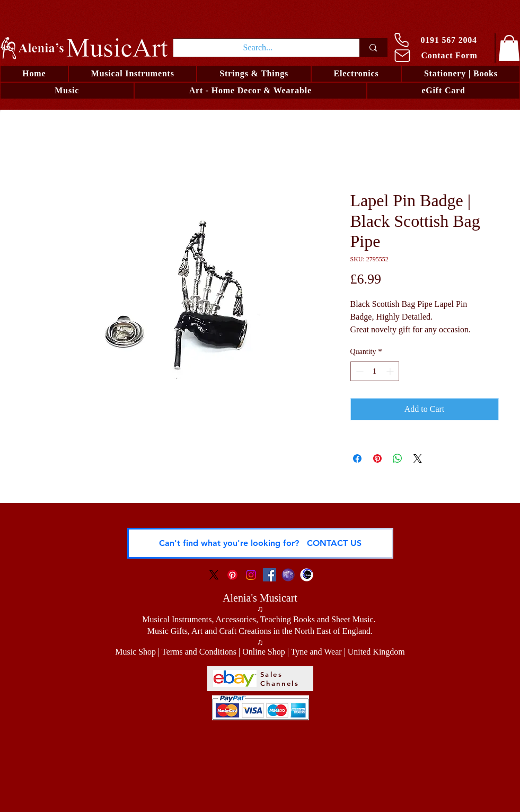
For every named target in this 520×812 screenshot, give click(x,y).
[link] (509, 48)
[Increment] (391, 371)
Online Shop (263, 652)
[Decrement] (359, 371)
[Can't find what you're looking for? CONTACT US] (260, 543)
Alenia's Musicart (260, 598)
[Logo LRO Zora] (288, 575)
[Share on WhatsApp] (398, 458)
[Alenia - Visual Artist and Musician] (307, 575)
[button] (254, 74)
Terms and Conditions (199, 652)
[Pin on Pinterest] (377, 458)
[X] (214, 575)
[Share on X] (418, 458)
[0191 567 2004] (440, 40)
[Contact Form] (441, 55)
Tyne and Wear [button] (316, 652)
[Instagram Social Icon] (251, 575)
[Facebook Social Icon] (270, 575)
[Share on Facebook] (357, 458)
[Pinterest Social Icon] (232, 575)
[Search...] (258, 48)
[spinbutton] (375, 371)
